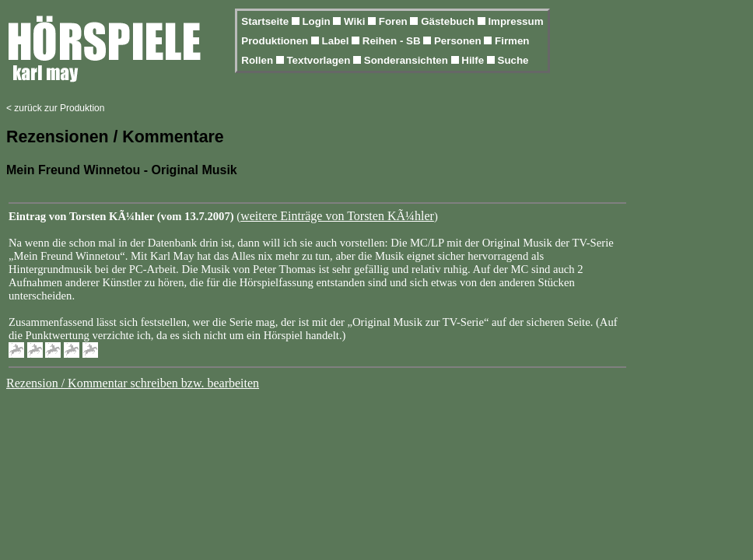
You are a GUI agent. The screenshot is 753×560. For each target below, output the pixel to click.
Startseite (266, 21)
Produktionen (276, 41)
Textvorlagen (320, 60)
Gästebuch (449, 21)
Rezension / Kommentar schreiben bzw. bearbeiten (133, 383)
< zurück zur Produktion (55, 108)
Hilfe (474, 60)
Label (337, 41)
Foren (395, 21)
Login (317, 21)
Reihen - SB (393, 41)
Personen (459, 41)
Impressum (515, 21)
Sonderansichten (408, 60)
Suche (513, 60)
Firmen (512, 41)
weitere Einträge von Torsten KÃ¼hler (337, 216)
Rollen (258, 60)
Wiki (356, 21)
